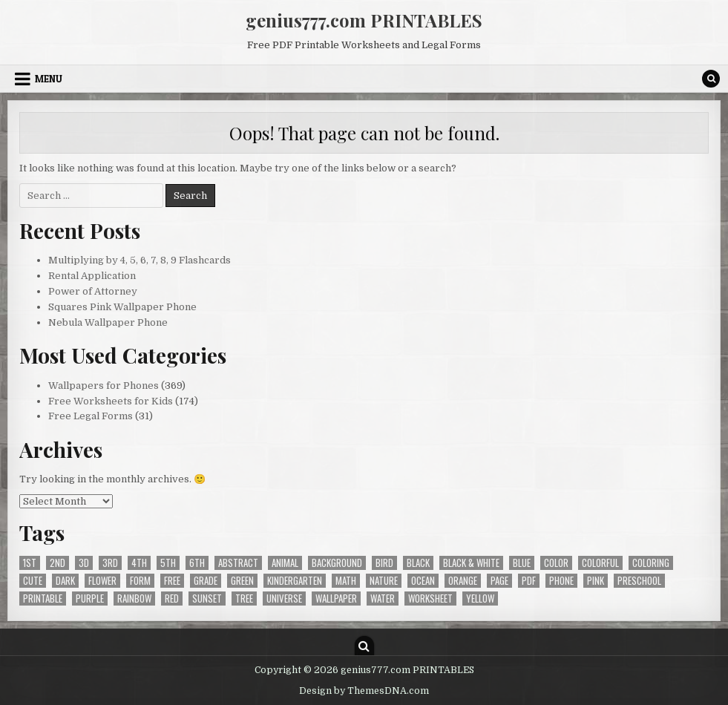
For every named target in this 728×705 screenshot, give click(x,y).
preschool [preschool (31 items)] (639, 581)
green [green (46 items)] (242, 581)
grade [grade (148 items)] (206, 581)
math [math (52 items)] (346, 581)
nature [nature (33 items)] (384, 581)
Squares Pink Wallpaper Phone (122, 307)
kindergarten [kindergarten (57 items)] (295, 581)
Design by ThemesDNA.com (364, 691)
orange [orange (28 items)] (463, 581)
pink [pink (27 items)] (596, 581)
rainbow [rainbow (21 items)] (134, 599)
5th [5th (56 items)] (168, 563)
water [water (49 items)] (383, 599)
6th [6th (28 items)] (197, 563)
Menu (49, 79)
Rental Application (92, 276)
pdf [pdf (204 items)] (529, 581)
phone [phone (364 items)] (561, 581)
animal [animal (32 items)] (285, 563)
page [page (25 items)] (499, 581)
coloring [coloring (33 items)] (651, 563)
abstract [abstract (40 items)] (238, 563)
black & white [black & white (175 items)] (471, 563)
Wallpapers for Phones (104, 386)
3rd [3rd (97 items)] (110, 563)
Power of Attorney (93, 291)
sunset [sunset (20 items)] (207, 599)
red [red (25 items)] (172, 599)
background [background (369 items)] (337, 563)
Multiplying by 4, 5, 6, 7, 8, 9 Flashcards (140, 260)
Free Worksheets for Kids (111, 401)
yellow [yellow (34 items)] (480, 599)
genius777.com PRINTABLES (364, 20)
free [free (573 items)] (172, 581)
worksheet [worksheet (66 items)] (430, 599)
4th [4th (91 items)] (139, 563)
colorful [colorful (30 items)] (600, 563)
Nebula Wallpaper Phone (108, 322)
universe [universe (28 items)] (284, 599)
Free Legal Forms (91, 416)
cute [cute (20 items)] (33, 581)
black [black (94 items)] (418, 563)
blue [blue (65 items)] (522, 563)
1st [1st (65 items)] (30, 563)
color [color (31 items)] (556, 563)
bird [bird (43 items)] (384, 563)
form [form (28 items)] (140, 581)
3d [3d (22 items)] (84, 563)
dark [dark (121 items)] (65, 581)
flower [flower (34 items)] (102, 581)
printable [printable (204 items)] (43, 599)
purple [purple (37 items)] (90, 599)
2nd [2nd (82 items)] (58, 563)
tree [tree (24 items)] (244, 599)
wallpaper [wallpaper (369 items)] (336, 599)
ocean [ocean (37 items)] (423, 581)
